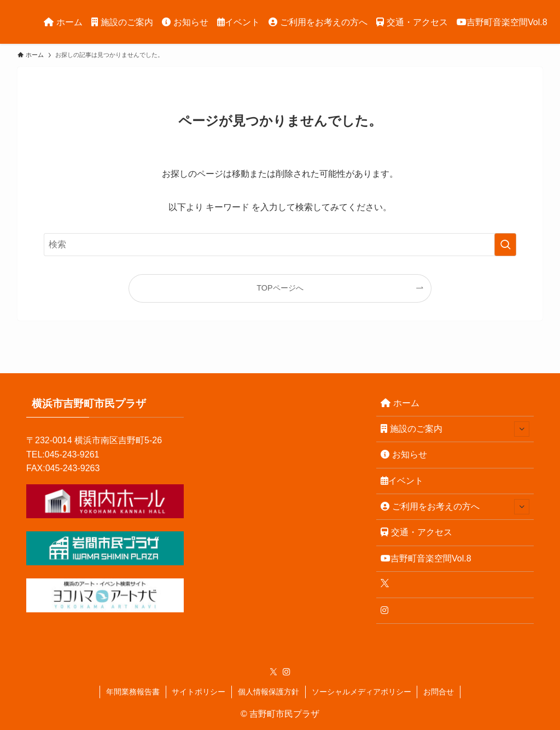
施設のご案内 (455, 429)
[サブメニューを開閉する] (522, 429)
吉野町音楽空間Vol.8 (426, 558)
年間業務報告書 (133, 692)
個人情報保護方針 (269, 692)
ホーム (400, 403)
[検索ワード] (280, 245)
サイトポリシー (199, 692)
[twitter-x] (273, 672)
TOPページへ (280, 288)
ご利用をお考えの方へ (455, 507)
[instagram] (287, 672)
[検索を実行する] (505, 245)
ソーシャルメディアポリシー (361, 692)
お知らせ (404, 454)
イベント (402, 481)
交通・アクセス (416, 532)
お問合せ (439, 692)
